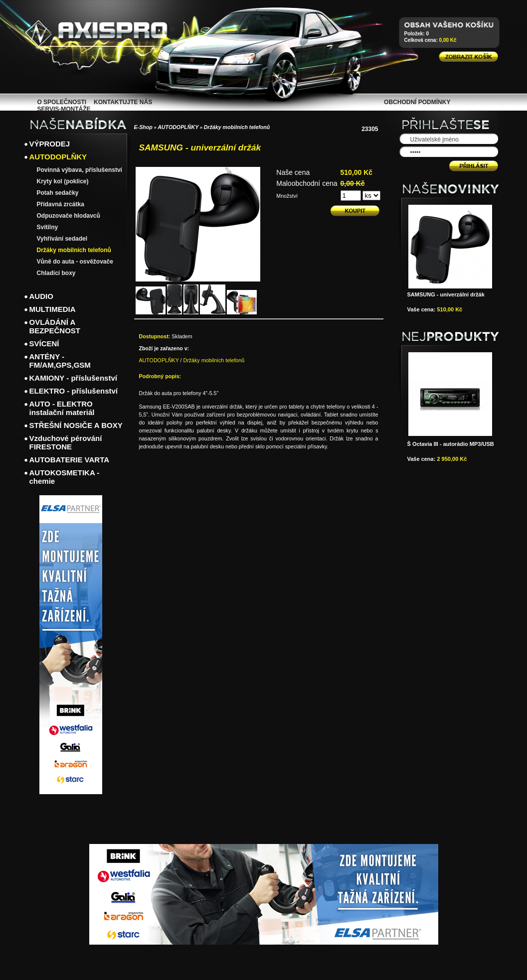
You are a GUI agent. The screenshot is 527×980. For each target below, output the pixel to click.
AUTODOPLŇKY (178, 127)
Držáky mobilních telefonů (237, 127)
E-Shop (143, 127)
